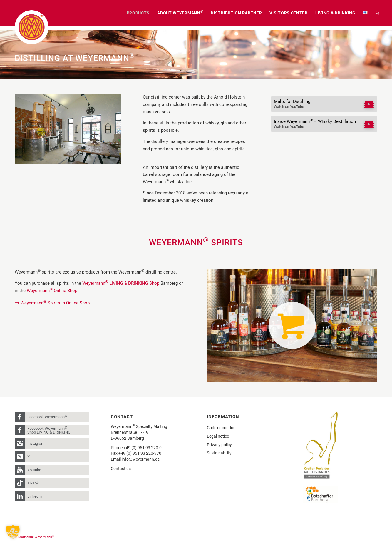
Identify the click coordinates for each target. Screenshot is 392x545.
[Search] (377, 13)
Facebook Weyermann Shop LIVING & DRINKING (49, 430)
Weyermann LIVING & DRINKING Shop (121, 283)
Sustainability (219, 453)
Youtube (34, 470)
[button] (13, 532)
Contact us (121, 469)
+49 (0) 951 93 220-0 (143, 448)
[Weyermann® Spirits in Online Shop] (53, 303)
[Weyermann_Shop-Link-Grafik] (292, 325)
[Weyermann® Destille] (68, 129)
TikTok (33, 483)
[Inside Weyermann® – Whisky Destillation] (324, 124)
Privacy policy (219, 445)
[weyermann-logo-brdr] (32, 27)
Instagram (36, 443)
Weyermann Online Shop (52, 291)
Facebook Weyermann (47, 417)
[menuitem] (138, 13)
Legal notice (218, 436)
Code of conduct (222, 428)
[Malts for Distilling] (324, 104)
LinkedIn (35, 496)
